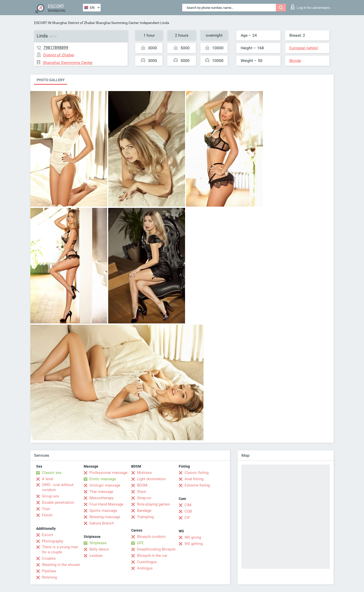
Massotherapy (101, 498)
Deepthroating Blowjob (156, 549)
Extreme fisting (197, 485)
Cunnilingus (147, 562)
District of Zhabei (81, 23)
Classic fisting (197, 473)
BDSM (142, 485)
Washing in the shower (61, 565)
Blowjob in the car (152, 556)
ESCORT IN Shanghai (51, 23)
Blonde (295, 61)
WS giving (193, 537)
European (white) (304, 48)
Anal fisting (194, 479)
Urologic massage (105, 485)
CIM (188, 505)
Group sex (50, 496)
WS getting (194, 544)
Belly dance (99, 549)
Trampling (145, 517)
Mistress (144, 473)
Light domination (151, 479)
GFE (140, 543)
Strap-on (144, 498)
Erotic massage (103, 479)
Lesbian (96, 556)
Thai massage (101, 492)
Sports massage (103, 511)
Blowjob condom (151, 537)
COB (188, 511)
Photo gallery (51, 80)
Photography (53, 541)
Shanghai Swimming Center (117, 23)
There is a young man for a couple (60, 550)
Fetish (47, 515)
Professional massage (108, 473)
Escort (48, 535)
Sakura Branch (102, 523)
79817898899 (56, 47)
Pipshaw (49, 571)
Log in (310, 7)
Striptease (98, 543)
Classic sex (52, 473)
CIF (187, 518)
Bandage (144, 511)
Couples (49, 558)
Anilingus (145, 568)
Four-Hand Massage (106, 504)
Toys (46, 509)
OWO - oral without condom (58, 487)
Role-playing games (153, 504)
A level (48, 479)
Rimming (49, 577)
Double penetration (58, 502)
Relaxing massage (105, 517)
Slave (142, 492)
